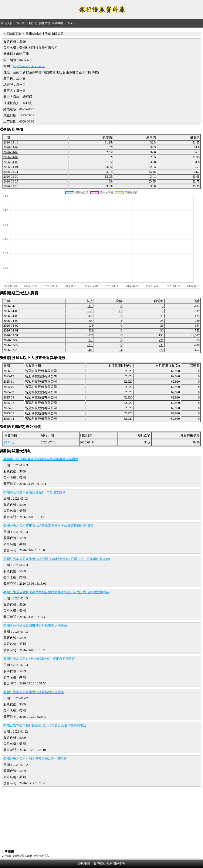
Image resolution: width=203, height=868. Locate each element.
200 (91, 321)
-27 (161, 350)
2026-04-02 (11, 162)
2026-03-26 (11, 186)
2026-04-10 (11, 142)
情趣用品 (44, 856)
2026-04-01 (11, 167)
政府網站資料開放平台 (109, 864)
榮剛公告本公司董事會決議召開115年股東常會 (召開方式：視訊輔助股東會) (57, 559)
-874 (90, 335)
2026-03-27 (11, 181)
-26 (161, 326)
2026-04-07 (11, 157)
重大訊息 (6, 23)
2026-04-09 (11, 147)
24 (162, 321)
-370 (90, 345)
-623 (90, 311)
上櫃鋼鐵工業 (12, 34)
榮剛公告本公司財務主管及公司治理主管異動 (35, 759)
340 (91, 340)
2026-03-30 (11, 177)
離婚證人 (22, 856)
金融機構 (57, 23)
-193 (160, 335)
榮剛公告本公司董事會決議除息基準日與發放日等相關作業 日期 (48, 526)
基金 (70, 23)
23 (162, 316)
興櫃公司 (45, 23)
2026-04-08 (11, 152)
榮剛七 (9, 442)
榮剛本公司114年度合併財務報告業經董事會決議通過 (41, 459)
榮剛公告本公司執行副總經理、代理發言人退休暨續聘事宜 (45, 725)
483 (91, 350)
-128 (90, 326)
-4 (121, 321)
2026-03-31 (11, 172)
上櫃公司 (32, 23)
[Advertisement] (101, 818)
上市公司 (19, 23)
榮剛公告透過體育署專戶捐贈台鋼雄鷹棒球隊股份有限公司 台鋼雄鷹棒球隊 (56, 592)
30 (162, 330)
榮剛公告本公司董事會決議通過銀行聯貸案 (34, 692)
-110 (90, 306)
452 (91, 316)
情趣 (9, 856)
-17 (120, 311)
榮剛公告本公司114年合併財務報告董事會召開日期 (39, 659)
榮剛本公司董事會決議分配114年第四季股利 (34, 492)
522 (91, 330)
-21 (161, 340)
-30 (161, 345)
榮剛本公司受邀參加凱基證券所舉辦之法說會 (35, 626)
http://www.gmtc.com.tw (29, 66)
